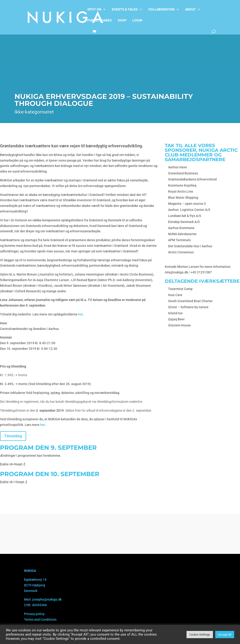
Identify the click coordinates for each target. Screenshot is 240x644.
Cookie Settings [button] (200, 635)
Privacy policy (34, 614)
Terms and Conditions (40, 619)
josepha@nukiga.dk (47, 599)
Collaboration (161, 9)
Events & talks (125, 9)
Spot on (94, 9)
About (191, 9)
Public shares (100, 20)
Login (137, 20)
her (81, 314)
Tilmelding (13, 436)
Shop (122, 20)
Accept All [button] (225, 635)
